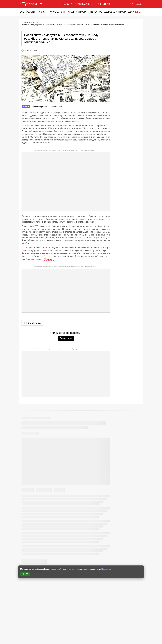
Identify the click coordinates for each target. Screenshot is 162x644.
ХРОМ (44, 251)
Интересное (95, 12)
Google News (66, 338)
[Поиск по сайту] (132, 4)
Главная (25, 22)
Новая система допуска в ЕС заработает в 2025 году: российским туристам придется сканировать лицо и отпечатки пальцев (73, 24)
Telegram (49, 259)
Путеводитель (84, 4)
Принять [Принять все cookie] (25, 574)
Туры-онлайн (104, 4)
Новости (67, 4)
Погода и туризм (76, 12)
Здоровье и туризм (115, 12)
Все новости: (28, 12)
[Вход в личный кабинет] (139, 4)
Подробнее (106, 569)
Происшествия (56, 12)
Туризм (41, 12)
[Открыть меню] (41, 4)
